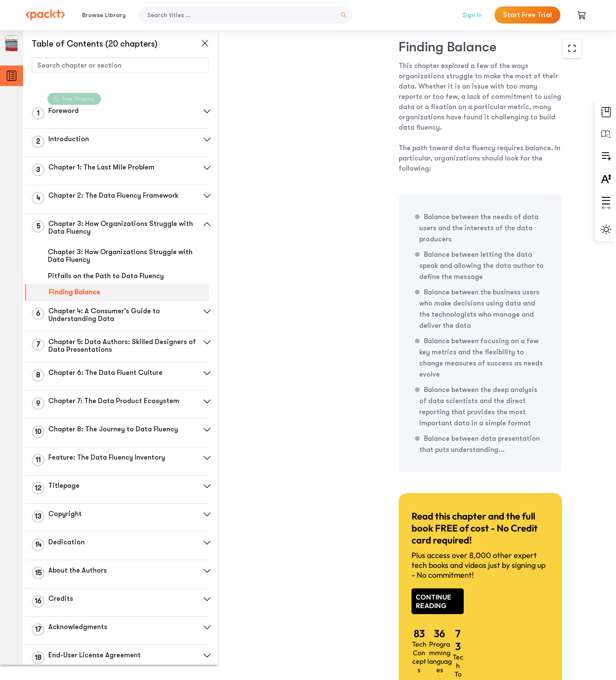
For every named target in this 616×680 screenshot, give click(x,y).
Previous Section (287, 616)
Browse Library (104, 15)
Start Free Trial (527, 15)
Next (521, 616)
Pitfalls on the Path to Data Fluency (106, 276)
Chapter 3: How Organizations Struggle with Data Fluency (120, 256)
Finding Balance (74, 292)
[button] (203, 111)
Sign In (472, 15)
